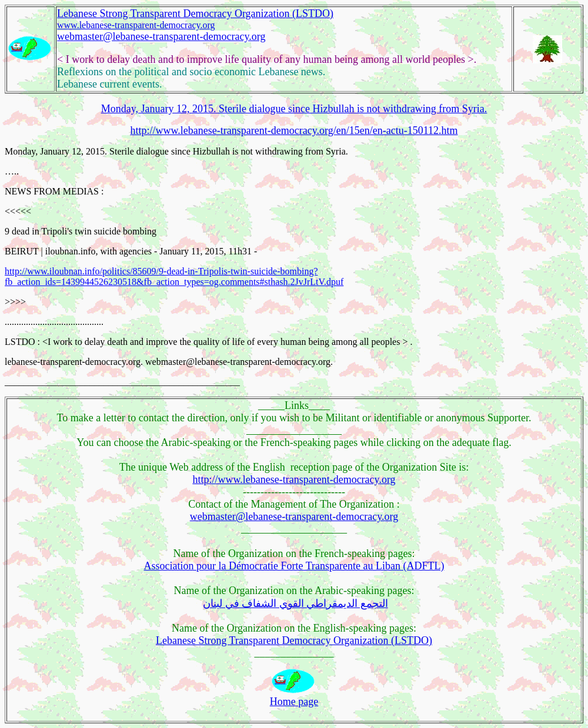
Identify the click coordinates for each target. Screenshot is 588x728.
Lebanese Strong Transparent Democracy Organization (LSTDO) (195, 14)
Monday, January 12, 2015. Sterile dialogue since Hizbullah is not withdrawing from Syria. (294, 109)
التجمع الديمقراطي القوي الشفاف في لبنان (295, 603)
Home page (294, 702)
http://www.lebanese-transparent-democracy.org (294, 479)
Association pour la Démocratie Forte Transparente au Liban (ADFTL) (294, 566)
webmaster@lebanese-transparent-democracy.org (161, 36)
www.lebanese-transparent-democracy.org (136, 25)
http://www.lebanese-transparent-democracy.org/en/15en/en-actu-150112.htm (294, 130)
